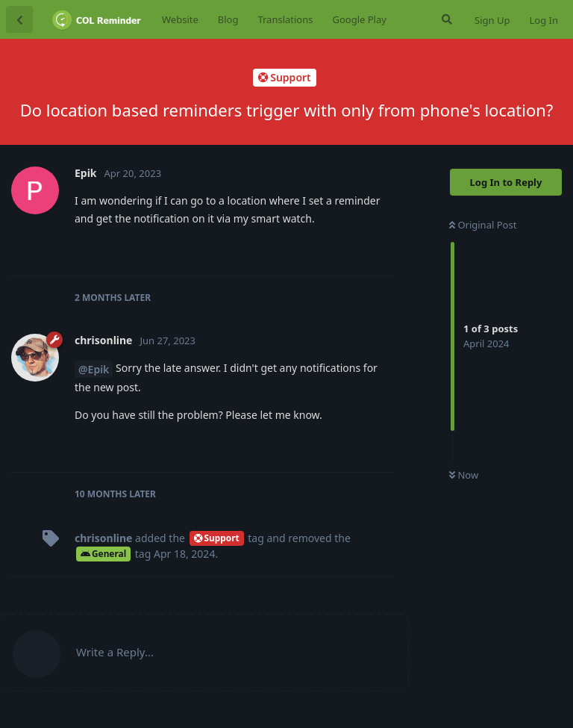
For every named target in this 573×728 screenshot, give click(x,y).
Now (464, 475)
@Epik (94, 369)
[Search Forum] (445, 19)
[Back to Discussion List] (19, 19)
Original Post (483, 225)
